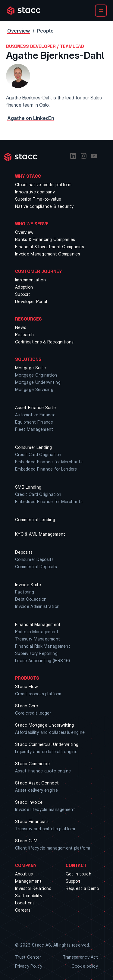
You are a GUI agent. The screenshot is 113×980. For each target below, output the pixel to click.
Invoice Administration (37, 606)
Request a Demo (82, 888)
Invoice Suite (28, 585)
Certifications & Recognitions (44, 342)
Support (22, 294)
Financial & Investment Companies (50, 247)
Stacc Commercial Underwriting (47, 744)
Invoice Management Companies (48, 254)
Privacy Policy (29, 966)
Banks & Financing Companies (45, 239)
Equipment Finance (34, 422)
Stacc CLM (26, 841)
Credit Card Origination (38, 454)
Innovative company (35, 192)
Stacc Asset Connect (37, 783)
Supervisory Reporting (36, 653)
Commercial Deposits (36, 567)
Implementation (30, 280)
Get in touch (78, 874)
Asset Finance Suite (35, 407)
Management (28, 881)
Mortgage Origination (36, 375)
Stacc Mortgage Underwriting (45, 725)
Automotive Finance (35, 415)
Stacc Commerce (32, 764)
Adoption (24, 287)
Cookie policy (85, 966)
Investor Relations (33, 888)
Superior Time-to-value (38, 199)
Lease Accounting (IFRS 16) (42, 661)
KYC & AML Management (40, 534)
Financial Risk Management (43, 646)
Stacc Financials (32, 821)
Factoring (25, 592)
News (21, 327)
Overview (19, 31)
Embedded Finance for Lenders (46, 469)
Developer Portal (31, 301)
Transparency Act (80, 957)
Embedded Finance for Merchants (49, 462)
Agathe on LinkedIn (31, 118)
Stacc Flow (27, 686)
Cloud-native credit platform (43, 185)
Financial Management (38, 624)
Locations (25, 903)
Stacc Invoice (29, 802)
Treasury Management (38, 639)
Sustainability (29, 895)
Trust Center (28, 957)
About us (24, 874)
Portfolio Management (37, 632)
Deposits (24, 552)
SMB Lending (28, 487)
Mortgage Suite (30, 368)
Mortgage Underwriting (38, 382)
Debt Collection (31, 599)
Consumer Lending (33, 447)
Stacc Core (27, 706)
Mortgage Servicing (34, 389)
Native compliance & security (44, 206)
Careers (23, 910)
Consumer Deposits (35, 559)
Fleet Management (34, 429)
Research (24, 335)
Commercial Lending (35, 520)
